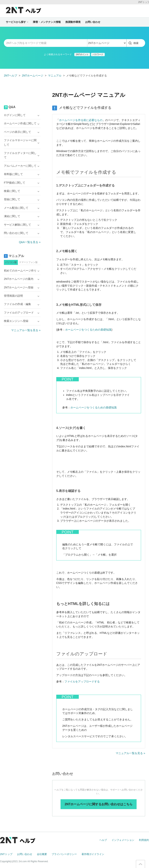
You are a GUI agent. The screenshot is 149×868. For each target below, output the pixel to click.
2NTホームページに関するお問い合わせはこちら (99, 804)
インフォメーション (123, 840)
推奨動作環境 (73, 22)
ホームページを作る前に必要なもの (81, 120)
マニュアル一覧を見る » (130, 753)
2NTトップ (6, 854)
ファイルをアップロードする (82, 682)
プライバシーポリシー (64, 854)
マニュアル (55, 76)
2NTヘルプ (10, 76)
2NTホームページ (33, 76)
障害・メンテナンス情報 (47, 22)
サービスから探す (17, 22)
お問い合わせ (93, 22)
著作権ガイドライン (93, 854)
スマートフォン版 (28, 262)
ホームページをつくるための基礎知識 (88, 330)
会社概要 (42, 854)
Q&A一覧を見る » (30, 242)
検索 (136, 43)
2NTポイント (82, 54)
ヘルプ (103, 840)
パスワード (98, 54)
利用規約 (144, 840)
